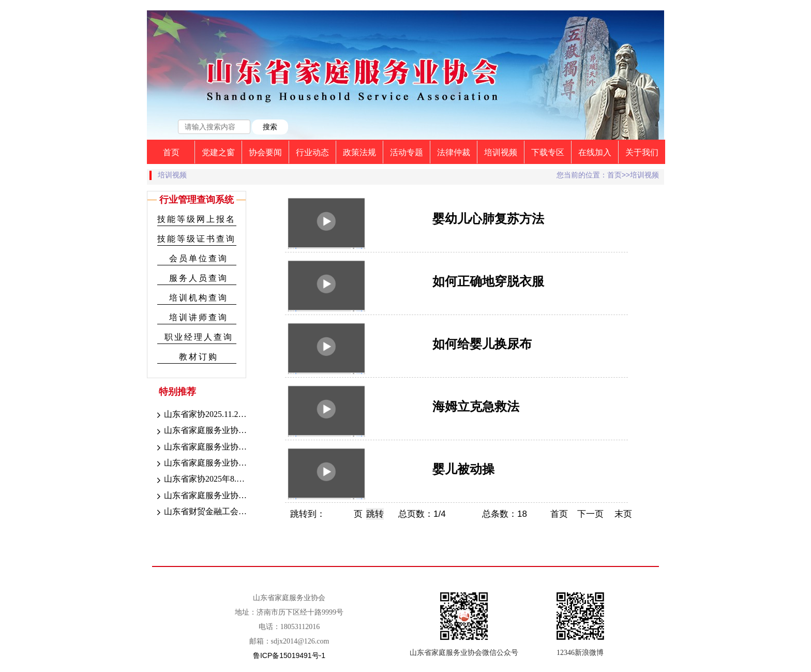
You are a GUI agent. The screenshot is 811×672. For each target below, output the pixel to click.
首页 (171, 152)
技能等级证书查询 (197, 239)
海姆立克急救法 (476, 406)
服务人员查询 (199, 278)
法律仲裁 (454, 152)
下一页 (590, 514)
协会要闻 (265, 152)
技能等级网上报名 (197, 219)
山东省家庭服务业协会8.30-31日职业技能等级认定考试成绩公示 (201, 496)
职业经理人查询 (199, 337)
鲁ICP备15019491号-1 (289, 655)
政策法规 (359, 152)
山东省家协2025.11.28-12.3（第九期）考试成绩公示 (201, 415)
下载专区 (548, 152)
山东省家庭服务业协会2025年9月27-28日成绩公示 (201, 447)
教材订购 (199, 357)
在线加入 (595, 152)
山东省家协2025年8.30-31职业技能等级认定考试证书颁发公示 (201, 480)
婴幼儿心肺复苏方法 (488, 219)
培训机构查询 (199, 298)
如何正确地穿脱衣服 (488, 281)
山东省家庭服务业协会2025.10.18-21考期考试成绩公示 (201, 431)
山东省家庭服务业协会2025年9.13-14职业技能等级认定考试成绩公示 (201, 464)
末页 (623, 514)
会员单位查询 (199, 258)
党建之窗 (218, 152)
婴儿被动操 (463, 469)
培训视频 (501, 152)
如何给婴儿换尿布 (482, 344)
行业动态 (312, 152)
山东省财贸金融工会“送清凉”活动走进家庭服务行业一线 (201, 512)
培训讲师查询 (199, 317)
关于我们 (642, 152)
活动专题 (407, 152)
